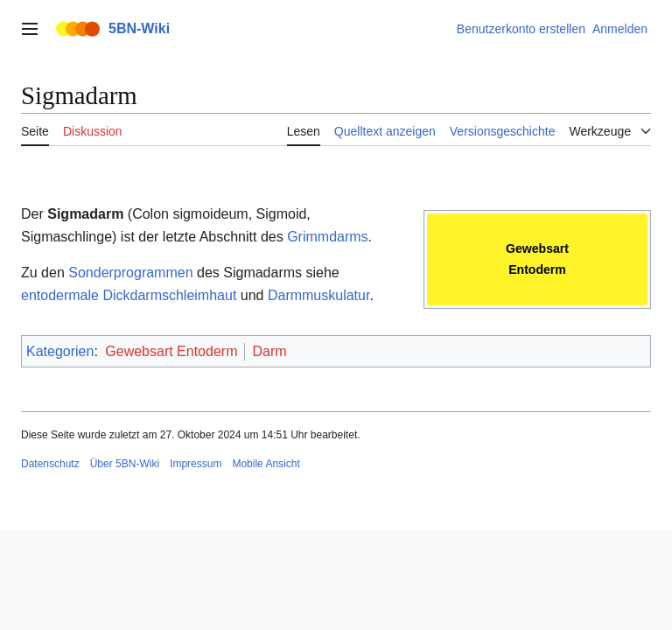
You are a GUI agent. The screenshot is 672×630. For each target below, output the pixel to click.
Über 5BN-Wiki (125, 464)
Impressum (196, 464)
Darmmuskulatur (318, 295)
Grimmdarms (327, 237)
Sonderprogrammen (130, 273)
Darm (269, 351)
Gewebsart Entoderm (171, 351)
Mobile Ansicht (266, 464)
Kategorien (60, 351)
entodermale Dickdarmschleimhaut (129, 295)
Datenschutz (50, 464)
